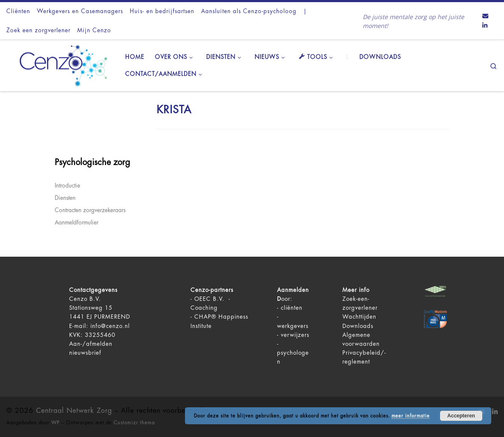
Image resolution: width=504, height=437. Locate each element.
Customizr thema (134, 423)
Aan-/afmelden (91, 344)
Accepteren (461, 416)
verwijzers (295, 335)
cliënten (292, 308)
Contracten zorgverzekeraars (90, 210)
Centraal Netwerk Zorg (74, 411)
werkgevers (293, 326)
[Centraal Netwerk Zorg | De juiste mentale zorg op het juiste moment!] (59, 64)
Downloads (358, 326)
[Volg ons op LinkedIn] (485, 26)
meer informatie (411, 416)
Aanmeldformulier (77, 223)
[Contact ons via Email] (485, 17)
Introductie (67, 186)
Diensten (65, 198)
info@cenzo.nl (110, 326)
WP (56, 423)
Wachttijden (359, 317)
